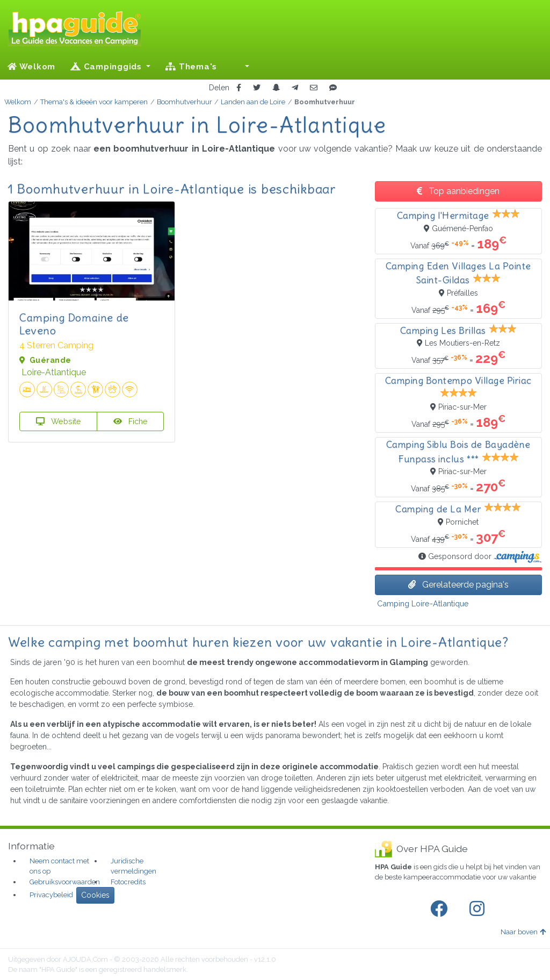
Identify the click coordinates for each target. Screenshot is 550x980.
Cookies (95, 895)
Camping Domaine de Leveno (74, 324)
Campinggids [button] (107, 67)
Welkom (31, 67)
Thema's (191, 67)
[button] (241, 67)
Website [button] (59, 421)
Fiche (131, 421)
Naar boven (523, 932)
